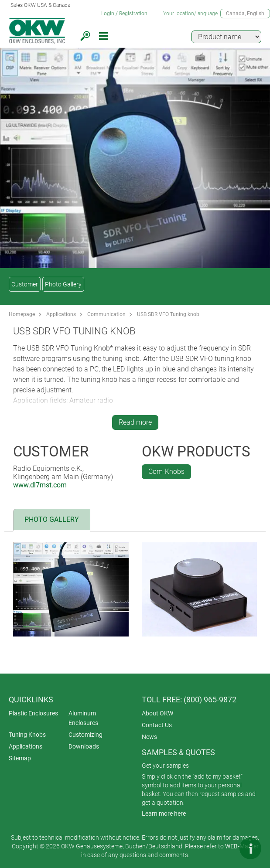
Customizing (85, 735)
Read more (135, 422)
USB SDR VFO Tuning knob (168, 314)
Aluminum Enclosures (83, 718)
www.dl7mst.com (40, 485)
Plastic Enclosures (33, 713)
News (149, 737)
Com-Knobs (166, 471)
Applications (61, 314)
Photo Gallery (63, 284)
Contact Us (157, 725)
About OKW (157, 713)
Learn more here (164, 814)
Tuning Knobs (27, 735)
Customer (25, 284)
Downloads (84, 746)
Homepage (22, 314)
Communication (106, 314)
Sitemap (20, 758)
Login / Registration (124, 14)
